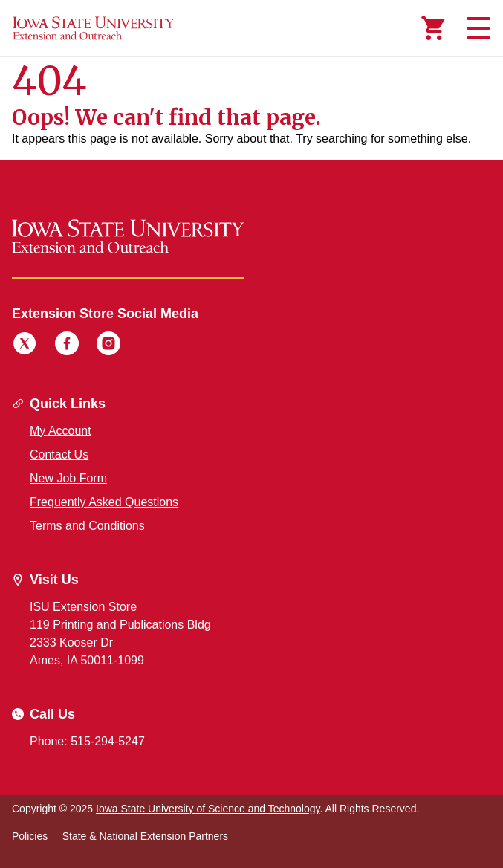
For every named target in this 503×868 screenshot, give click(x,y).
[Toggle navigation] (476, 28)
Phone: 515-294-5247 (87, 741)
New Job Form (68, 478)
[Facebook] (67, 346)
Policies (30, 836)
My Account (61, 431)
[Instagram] (108, 346)
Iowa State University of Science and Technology (208, 809)
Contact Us (59, 454)
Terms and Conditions (87, 526)
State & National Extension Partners (145, 836)
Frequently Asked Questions (104, 502)
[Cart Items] (433, 28)
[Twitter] (25, 346)
